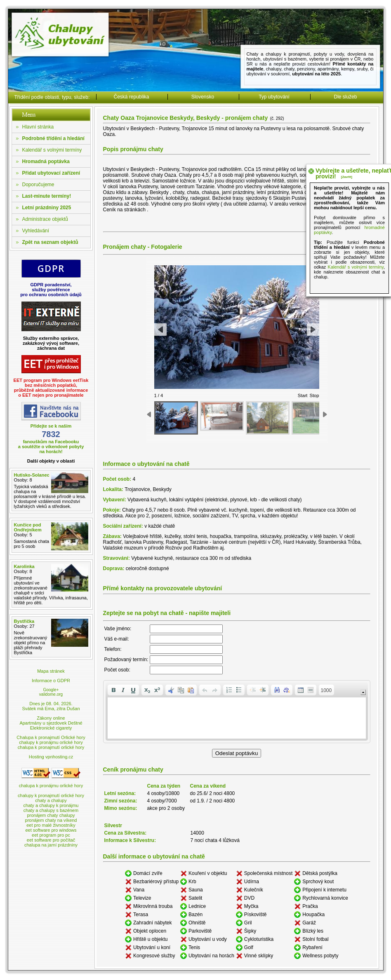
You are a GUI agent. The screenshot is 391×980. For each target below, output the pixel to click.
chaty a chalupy (51, 800)
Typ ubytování (274, 97)
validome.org (51, 694)
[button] (113, 690)
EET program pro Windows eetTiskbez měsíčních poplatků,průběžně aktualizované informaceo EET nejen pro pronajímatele (51, 388)
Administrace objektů (45, 219)
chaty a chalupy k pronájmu (51, 805)
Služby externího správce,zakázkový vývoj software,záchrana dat (51, 343)
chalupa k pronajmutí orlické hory (51, 747)
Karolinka (24, 566)
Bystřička (24, 621)
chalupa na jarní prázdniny (51, 845)
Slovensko (203, 97)
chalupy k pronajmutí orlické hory (51, 795)
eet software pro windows (51, 830)
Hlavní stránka (38, 127)
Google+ (51, 690)
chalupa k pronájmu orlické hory (51, 786)
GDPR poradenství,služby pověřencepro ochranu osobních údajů (51, 290)
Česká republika (131, 97)
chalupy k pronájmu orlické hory (51, 742)
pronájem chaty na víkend (51, 820)
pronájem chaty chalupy (51, 815)
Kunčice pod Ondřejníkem (28, 527)
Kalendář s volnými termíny (52, 150)
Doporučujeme (38, 185)
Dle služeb (345, 97)
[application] (237, 712)
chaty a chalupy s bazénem (51, 810)
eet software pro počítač (51, 840)
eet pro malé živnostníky (51, 825)
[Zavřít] (347, 177)
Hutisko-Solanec (32, 475)
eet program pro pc (51, 835)
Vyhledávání (36, 231)
